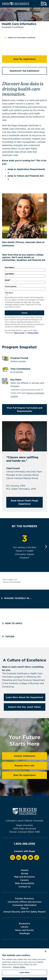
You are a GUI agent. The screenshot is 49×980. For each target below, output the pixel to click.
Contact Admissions (25, 756)
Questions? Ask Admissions (24, 71)
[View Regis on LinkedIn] (19, 857)
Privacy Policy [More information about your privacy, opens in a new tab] (19, 972)
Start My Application (25, 59)
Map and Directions (24, 877)
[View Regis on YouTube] (31, 857)
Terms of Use (26, 950)
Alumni (25, 870)
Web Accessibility (25, 883)
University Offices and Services (25, 902)
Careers (24, 880)
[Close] (45, 956)
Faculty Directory (24, 898)
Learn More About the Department (25, 697)
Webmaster (37, 950)
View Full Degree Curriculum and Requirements (24, 409)
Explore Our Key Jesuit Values (24, 707)
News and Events (24, 930)
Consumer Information (25, 905)
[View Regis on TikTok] (37, 857)
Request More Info (25, 766)
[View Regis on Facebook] (25, 857)
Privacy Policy (13, 950)
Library (24, 927)
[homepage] (16, 4)
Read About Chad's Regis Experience (25, 502)
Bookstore (25, 923)
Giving (25, 873)
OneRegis (25, 933)
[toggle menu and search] (44, 4)
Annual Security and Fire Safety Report (24, 912)
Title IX (24, 908)
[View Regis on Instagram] (13, 857)
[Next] (46, 547)
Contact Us (25, 887)
